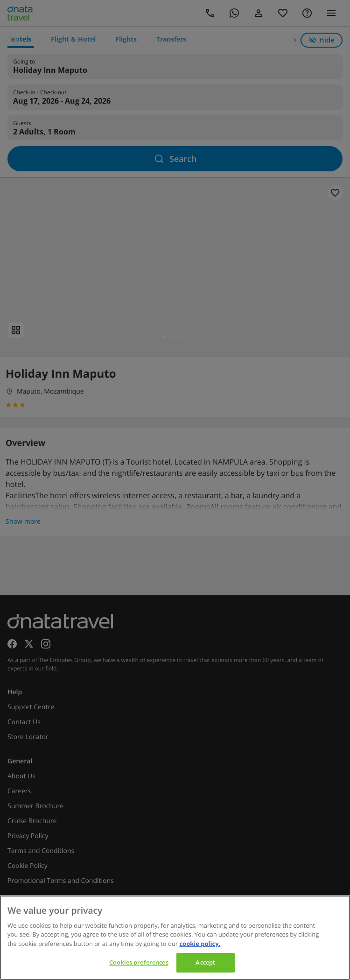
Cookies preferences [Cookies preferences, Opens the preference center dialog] (139, 962)
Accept (205, 962)
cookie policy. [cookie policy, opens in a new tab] (200, 944)
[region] (175, 938)
